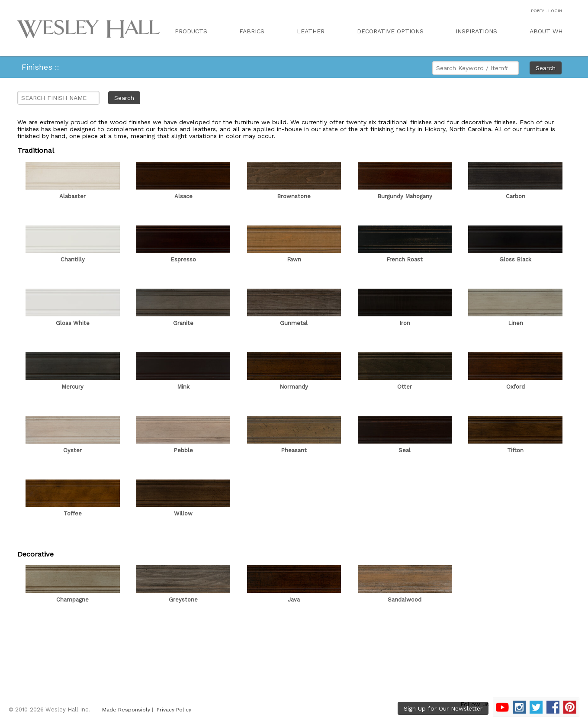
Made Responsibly (126, 710)
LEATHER (311, 31)
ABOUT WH (546, 31)
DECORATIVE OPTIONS (390, 31)
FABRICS (252, 31)
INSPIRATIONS (476, 31)
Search (546, 68)
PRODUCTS (191, 31)
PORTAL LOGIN (546, 11)
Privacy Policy (174, 710)
